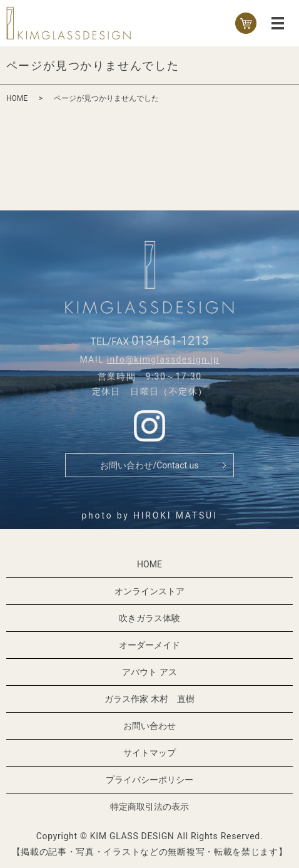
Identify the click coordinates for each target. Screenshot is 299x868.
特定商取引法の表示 (149, 807)
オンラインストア (149, 591)
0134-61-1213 (170, 341)
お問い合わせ (149, 726)
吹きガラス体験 (149, 618)
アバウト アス (149, 672)
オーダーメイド (149, 645)
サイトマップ (149, 753)
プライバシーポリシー (149, 780)
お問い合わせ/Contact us (149, 465)
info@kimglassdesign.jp (163, 359)
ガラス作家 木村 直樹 (149, 699)
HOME (17, 98)
